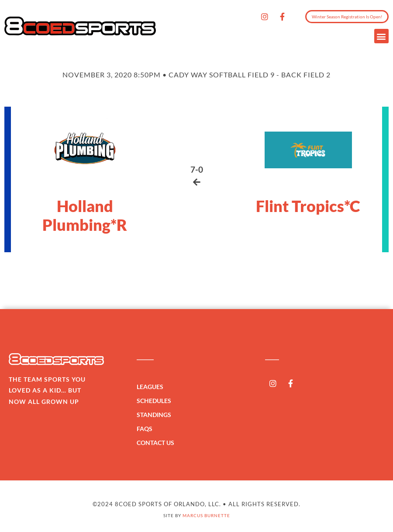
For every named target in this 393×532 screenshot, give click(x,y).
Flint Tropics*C (308, 206)
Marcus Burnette (206, 515)
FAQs (145, 429)
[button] (381, 36)
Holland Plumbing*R (85, 215)
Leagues (152, 387)
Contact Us (155, 443)
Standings (156, 415)
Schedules (156, 401)
